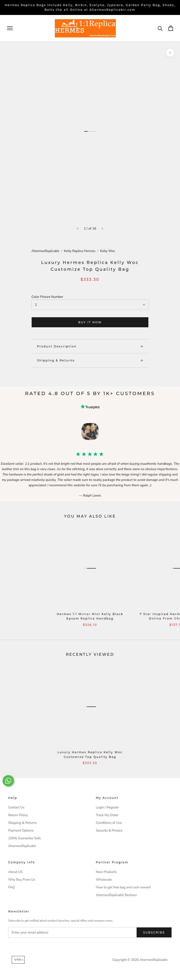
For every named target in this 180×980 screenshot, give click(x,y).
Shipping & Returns (90, 360)
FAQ (11, 887)
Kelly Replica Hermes (80, 251)
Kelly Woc (108, 251)
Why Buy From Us (22, 880)
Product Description (90, 346)
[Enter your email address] (72, 932)
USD (19, 960)
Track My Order (107, 815)
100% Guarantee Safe (24, 838)
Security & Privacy (109, 830)
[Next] (102, 229)
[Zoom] (170, 53)
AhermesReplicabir (45, 251)
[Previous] (78, 229)
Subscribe (154, 932)
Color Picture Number (47, 297)
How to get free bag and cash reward (123, 887)
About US (15, 872)
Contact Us (16, 807)
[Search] (160, 28)
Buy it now (90, 322)
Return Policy (18, 815)
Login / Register (107, 807)
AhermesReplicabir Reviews (116, 895)
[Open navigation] (10, 28)
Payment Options (21, 830)
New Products (106, 872)
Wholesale (104, 880)
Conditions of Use (109, 823)
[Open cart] (171, 28)
